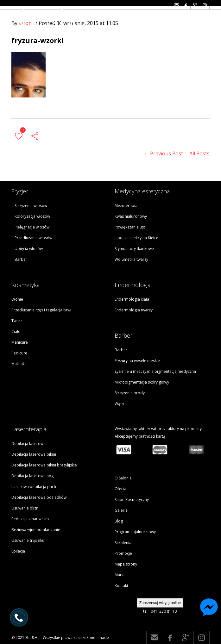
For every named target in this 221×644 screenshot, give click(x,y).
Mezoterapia (126, 206)
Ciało (16, 331)
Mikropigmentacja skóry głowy (142, 382)
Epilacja (18, 551)
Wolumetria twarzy (131, 259)
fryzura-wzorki (38, 40)
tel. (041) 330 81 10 (160, 611)
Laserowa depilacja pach (34, 487)
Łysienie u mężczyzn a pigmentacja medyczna (155, 371)
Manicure (20, 342)
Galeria (121, 510)
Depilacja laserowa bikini (34, 454)
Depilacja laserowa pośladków (39, 497)
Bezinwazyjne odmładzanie (36, 530)
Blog (119, 521)
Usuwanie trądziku (28, 540)
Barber (21, 259)
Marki (120, 575)
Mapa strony (126, 564)
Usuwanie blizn (25, 508)
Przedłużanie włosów (33, 238)
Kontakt (121, 586)
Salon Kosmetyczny (132, 500)
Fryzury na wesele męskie (137, 361)
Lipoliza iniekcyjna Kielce (136, 238)
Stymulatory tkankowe (134, 249)
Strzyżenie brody (130, 393)
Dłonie (17, 299)
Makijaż (18, 364)
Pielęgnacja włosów (32, 227)
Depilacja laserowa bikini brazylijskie (44, 465)
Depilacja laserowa (28, 444)
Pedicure (19, 353)
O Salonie (123, 478)
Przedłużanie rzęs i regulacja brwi (41, 310)
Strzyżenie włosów (31, 206)
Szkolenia (123, 543)
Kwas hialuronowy (131, 216)
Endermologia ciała (132, 299)
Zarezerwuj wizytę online (160, 603)
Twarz (17, 321)
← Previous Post (163, 153)
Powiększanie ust (130, 227)
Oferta (120, 489)
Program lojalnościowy (135, 532)
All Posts (199, 153)
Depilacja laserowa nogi (33, 476)
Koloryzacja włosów (32, 216)
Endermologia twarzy (134, 310)
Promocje (123, 553)
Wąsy (119, 404)
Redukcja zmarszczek (30, 519)
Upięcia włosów (29, 249)
